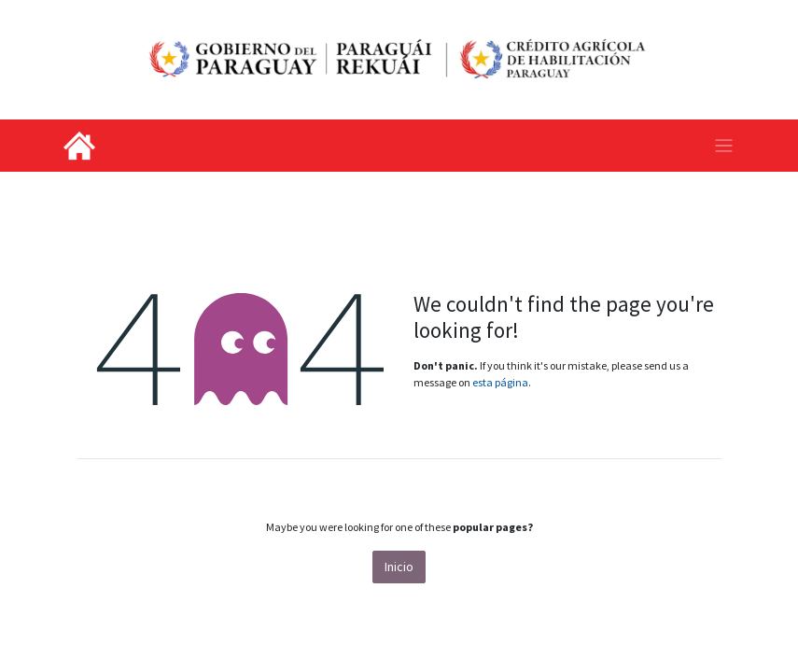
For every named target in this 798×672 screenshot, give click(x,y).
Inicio (399, 567)
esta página (500, 382)
